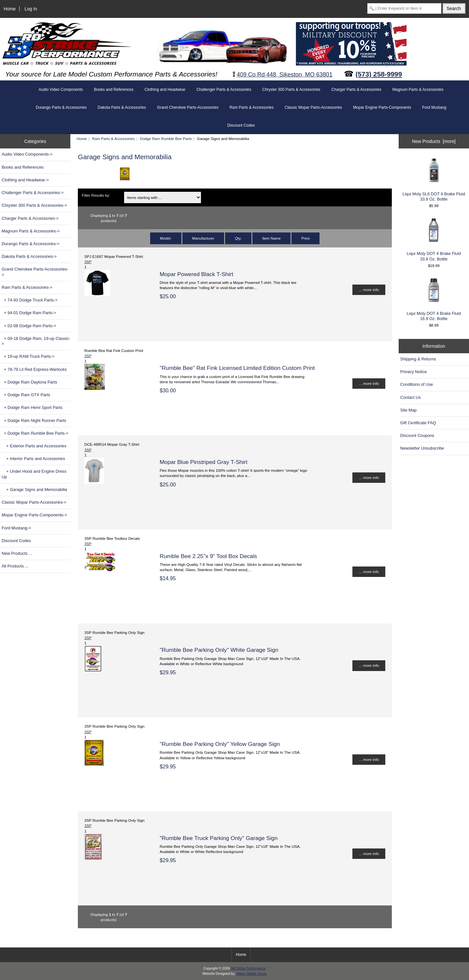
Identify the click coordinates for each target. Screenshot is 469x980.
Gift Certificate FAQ (418, 423)
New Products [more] (434, 141)
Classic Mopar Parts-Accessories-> (34, 502)
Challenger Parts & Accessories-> (33, 193)
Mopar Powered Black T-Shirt (196, 274)
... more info (369, 290)
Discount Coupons (417, 435)
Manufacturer (203, 238)
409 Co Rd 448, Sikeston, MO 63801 (285, 75)
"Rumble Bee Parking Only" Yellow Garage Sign (220, 744)
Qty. (238, 238)
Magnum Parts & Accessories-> (31, 231)
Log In (31, 9)
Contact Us (411, 397)
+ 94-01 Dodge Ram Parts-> (29, 313)
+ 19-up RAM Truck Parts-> (28, 356)
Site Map (408, 410)
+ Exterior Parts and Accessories (34, 446)
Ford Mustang (434, 107)
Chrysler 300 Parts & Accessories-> (34, 205)
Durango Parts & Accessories (61, 107)
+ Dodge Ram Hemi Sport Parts (32, 407)
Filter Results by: (96, 195)
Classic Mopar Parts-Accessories (313, 107)
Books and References (114, 90)
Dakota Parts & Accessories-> (29, 256)
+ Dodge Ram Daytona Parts (29, 382)
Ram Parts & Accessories (114, 139)
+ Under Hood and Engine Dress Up (34, 474)
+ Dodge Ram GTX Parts (26, 395)
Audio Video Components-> (27, 154)
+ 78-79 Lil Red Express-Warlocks (34, 369)
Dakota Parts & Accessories (122, 107)
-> (27, 287)
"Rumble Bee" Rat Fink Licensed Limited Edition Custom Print (237, 368)
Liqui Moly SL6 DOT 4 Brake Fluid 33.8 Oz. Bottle (434, 179)
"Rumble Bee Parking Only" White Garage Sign (219, 650)
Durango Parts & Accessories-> (31, 244)
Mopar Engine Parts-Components (382, 107)
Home (10, 9)
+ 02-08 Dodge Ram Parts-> (29, 326)
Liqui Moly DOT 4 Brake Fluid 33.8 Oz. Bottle (434, 239)
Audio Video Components (61, 90)
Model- (166, 238)
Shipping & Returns (418, 359)
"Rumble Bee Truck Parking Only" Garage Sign (219, 838)
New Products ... (17, 553)
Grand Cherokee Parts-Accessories (188, 107)
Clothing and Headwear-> (25, 180)
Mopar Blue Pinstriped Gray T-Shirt (203, 462)
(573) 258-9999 (379, 74)
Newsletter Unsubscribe (422, 448)
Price (306, 238)
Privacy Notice (413, 372)
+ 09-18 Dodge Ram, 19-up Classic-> (36, 341)
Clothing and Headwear (165, 90)
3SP (88, 262)
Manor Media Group (252, 974)
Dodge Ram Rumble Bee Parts (166, 139)
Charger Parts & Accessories (356, 90)
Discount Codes (241, 125)
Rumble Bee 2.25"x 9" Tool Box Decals (208, 556)
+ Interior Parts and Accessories (33, 459)
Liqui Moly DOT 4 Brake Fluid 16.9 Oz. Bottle (434, 299)
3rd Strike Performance (248, 968)
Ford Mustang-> (16, 528)
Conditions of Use (417, 384)
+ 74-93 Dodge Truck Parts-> (30, 300)
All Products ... (15, 566)
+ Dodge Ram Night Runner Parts (34, 420)
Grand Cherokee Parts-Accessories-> (35, 272)
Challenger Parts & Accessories (224, 90)
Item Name (271, 238)
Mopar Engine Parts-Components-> (34, 515)
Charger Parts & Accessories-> (30, 218)
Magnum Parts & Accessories (418, 90)
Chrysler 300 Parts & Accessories (291, 90)
